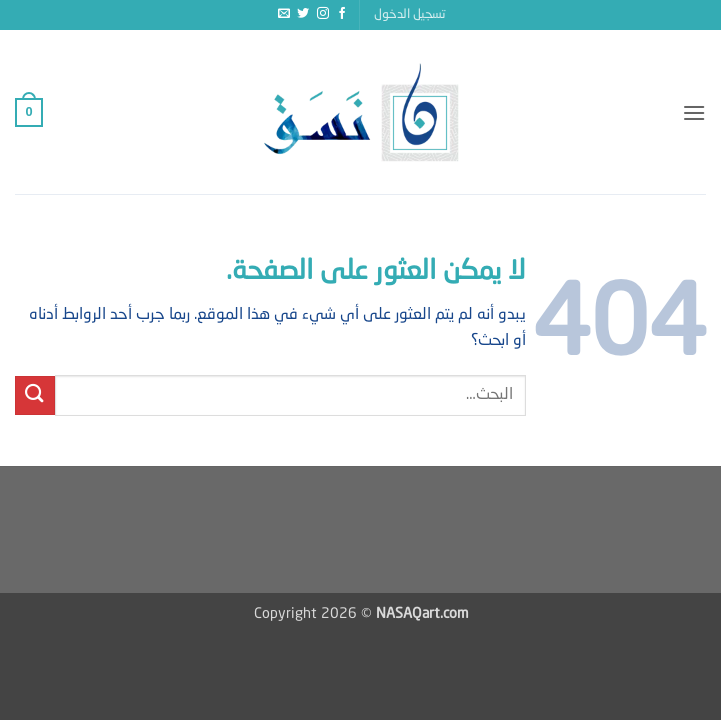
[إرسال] (35, 395)
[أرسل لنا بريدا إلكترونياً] (284, 14)
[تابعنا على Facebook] (342, 14)
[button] (410, 15)
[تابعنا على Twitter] (303, 14)
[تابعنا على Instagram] (323, 14)
